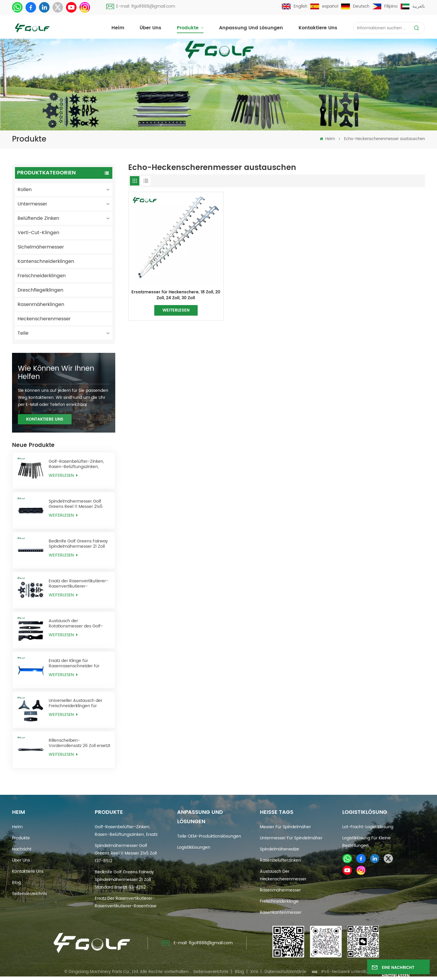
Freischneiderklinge (279, 901)
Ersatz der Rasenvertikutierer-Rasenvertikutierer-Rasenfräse (78, 584)
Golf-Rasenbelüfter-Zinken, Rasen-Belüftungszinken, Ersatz (76, 464)
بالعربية (413, 6)
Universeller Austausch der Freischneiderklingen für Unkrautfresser (76, 703)
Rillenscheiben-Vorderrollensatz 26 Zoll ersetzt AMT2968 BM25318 (79, 743)
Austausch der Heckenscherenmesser (283, 875)
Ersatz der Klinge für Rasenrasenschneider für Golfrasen (74, 663)
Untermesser (32, 204)
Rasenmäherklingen (41, 304)
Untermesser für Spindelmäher (291, 838)
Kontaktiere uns (318, 28)
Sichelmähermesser (41, 247)
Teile (23, 333)
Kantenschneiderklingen (46, 261)
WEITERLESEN (63, 475)
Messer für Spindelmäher (285, 827)
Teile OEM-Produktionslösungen (209, 836)
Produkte (188, 28)
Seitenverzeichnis (29, 894)
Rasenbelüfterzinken (280, 860)
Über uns (150, 28)
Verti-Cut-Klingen (38, 233)
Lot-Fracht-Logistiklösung (368, 827)
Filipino (385, 6)
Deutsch (355, 6)
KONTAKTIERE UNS (45, 419)
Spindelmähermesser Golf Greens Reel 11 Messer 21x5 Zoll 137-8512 (76, 504)
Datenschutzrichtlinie (286, 972)
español (324, 6)
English (295, 6)
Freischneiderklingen (42, 276)
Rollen (25, 190)
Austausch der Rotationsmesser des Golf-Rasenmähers (76, 623)
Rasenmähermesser (280, 890)
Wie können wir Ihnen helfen (56, 373)
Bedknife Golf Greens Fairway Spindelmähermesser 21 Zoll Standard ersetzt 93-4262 (78, 544)
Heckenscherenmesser (44, 319)
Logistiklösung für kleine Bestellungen (366, 842)
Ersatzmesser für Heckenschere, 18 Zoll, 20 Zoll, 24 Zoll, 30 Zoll (176, 295)
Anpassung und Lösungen (251, 28)
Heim (118, 28)
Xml (254, 972)
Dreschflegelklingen (40, 290)
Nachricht (22, 849)
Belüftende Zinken (38, 218)
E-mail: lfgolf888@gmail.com (141, 6)
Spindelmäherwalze (280, 849)
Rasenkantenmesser (281, 912)
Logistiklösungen (194, 847)
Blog (16, 883)
